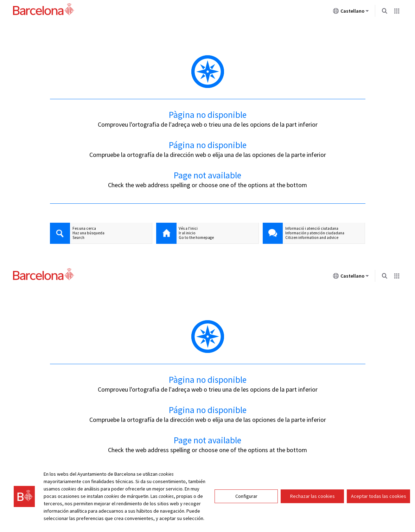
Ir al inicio (187, 233)
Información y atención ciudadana (315, 233)
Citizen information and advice (312, 238)
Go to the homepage (196, 238)
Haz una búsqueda (88, 233)
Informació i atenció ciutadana (312, 229)
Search (78, 238)
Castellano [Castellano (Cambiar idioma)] (351, 12)
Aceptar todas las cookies (379, 496)
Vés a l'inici (188, 229)
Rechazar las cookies (312, 496)
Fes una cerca (84, 229)
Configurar (246, 496)
